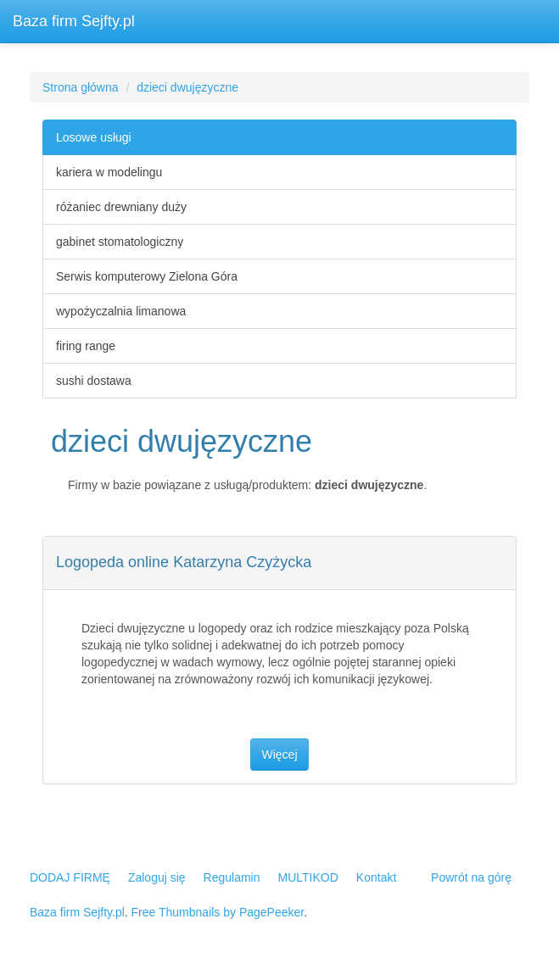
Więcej (279, 754)
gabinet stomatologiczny (120, 242)
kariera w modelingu (109, 172)
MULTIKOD (308, 877)
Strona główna (81, 87)
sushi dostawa (94, 381)
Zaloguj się (157, 877)
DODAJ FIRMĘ (70, 877)
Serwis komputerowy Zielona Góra (147, 276)
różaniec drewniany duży (121, 207)
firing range (86, 346)
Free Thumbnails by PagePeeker (218, 912)
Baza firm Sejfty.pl (74, 21)
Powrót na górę (471, 877)
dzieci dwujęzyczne (187, 87)
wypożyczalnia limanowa (121, 311)
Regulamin (232, 877)
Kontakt (376, 877)
